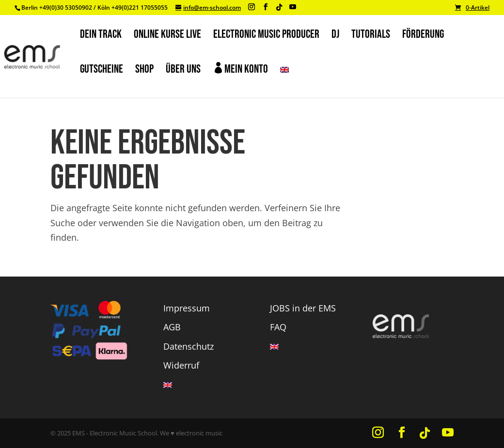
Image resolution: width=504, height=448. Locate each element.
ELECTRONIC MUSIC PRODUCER (266, 36)
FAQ (278, 327)
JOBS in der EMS (303, 308)
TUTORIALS (371, 36)
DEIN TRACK (101, 36)
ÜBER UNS (183, 71)
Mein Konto (240, 69)
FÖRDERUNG (423, 36)
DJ (335, 36)
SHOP (144, 71)
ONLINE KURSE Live (167, 36)
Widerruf (181, 365)
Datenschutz (189, 346)
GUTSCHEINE (102, 71)
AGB (172, 327)
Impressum (187, 308)
